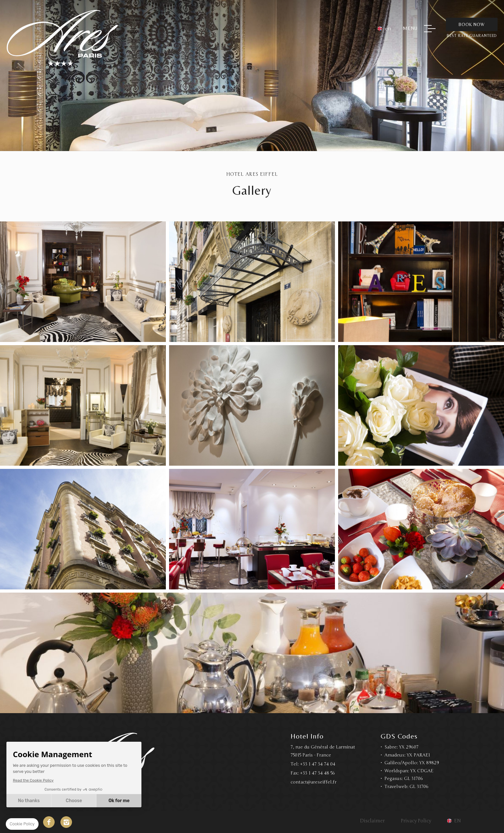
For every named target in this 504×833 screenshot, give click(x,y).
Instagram (66, 822)
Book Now (472, 24)
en (388, 29)
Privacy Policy (416, 821)
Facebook (49, 822)
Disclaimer (372, 821)
